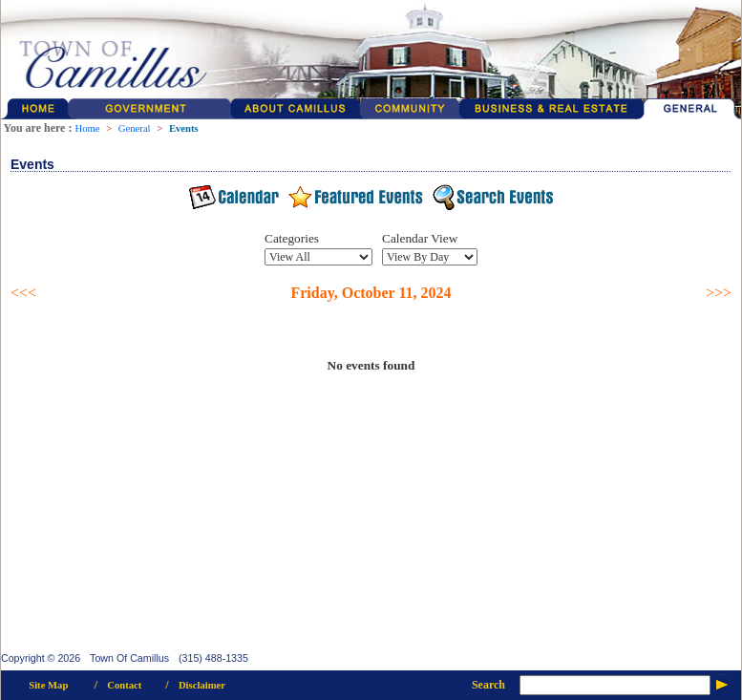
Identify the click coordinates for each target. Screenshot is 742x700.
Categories (292, 238)
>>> (719, 293)
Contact (124, 685)
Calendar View (420, 238)
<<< (23, 293)
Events (184, 128)
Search (488, 685)
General (135, 128)
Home (87, 128)
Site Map (48, 685)
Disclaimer (202, 685)
